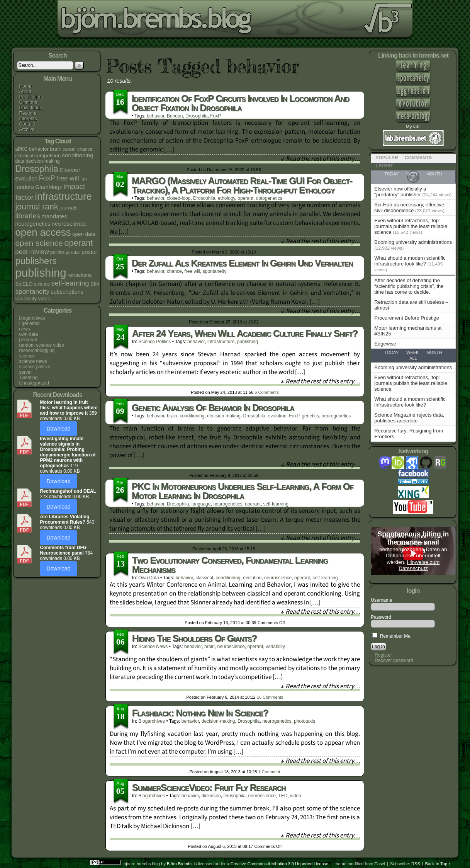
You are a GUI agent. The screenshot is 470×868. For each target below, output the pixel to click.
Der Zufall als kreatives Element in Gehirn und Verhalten (242, 263)
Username (381, 600)
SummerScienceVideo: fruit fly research (209, 787)
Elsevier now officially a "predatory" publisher (400, 192)
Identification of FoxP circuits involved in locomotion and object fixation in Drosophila (240, 103)
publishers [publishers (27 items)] (36, 261)
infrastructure (221, 342)
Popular (387, 158)
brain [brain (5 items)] (56, 149)
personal (28, 340)
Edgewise (385, 344)
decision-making (224, 416)
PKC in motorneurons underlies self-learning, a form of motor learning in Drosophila (243, 491)
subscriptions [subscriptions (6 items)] (67, 292)
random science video (42, 345)
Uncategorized (34, 383)
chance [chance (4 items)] (85, 149)
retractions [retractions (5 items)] (80, 275)
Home (25, 86)
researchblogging (37, 351)
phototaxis (305, 721)
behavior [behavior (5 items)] (39, 149)
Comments (266, 392)
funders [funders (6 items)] (24, 187)
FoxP (215, 116)
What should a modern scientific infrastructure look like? (410, 261)
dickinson (211, 796)
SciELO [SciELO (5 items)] (24, 284)
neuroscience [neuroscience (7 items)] (69, 224)
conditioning (192, 416)
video (296, 796)
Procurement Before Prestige (407, 318)
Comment (273, 170)
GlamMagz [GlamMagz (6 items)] (49, 187)
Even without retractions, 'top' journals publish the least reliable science (411, 226)
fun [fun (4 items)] (84, 179)
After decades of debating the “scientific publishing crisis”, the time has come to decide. (409, 286)
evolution (277, 416)
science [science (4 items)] (42, 284)
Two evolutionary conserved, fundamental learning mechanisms (230, 565)
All (413, 358)
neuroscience (278, 578)
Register (383, 655)
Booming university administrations (413, 242)
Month (434, 352)
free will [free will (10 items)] (68, 178)
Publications (31, 97)
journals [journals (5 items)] (69, 208)
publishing (248, 342)
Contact (27, 124)
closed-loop (179, 198)
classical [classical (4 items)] (24, 156)
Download (58, 429)
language (201, 504)
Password (381, 617)
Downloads (30, 108)
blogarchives (32, 318)
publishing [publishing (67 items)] (41, 273)
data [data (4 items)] (20, 161)
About (25, 92)
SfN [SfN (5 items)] (95, 284)
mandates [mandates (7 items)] (54, 216)
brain (172, 416)
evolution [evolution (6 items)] (26, 179)
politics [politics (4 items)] (57, 252)
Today (392, 352)
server (25, 372)
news (24, 329)
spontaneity (215, 271)
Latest (384, 166)
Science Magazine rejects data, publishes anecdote (409, 418)
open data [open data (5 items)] (84, 234)
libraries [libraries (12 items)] (27, 216)
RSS (416, 864)
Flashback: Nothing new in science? (200, 713)
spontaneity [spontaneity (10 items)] (32, 291)
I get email (30, 323)
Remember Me (391, 636)
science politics (35, 367)
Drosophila (196, 116)
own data (28, 334)
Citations (28, 102)
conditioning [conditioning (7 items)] (78, 155)
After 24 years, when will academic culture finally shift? (245, 333)
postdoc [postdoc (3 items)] (73, 252)
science (27, 356)
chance (174, 271)
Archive (27, 129)
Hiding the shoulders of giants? (194, 638)
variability (275, 647)
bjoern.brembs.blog (192, 21)
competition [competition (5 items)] (48, 156)
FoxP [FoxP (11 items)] (47, 178)
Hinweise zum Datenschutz (419, 565)
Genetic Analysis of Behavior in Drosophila (213, 408)
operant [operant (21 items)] (78, 243)
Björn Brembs (180, 864)
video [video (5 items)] (44, 299)
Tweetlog (28, 378)
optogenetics (269, 198)
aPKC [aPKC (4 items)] (21, 149)
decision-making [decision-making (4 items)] (42, 161)
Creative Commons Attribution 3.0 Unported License (279, 864)
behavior (155, 116)
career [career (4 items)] (69, 149)
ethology (226, 198)
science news (33, 361)
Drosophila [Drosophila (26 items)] (36, 169)
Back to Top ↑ (438, 864)
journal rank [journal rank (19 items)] (36, 207)
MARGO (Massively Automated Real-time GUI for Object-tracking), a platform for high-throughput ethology (242, 185)
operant (245, 198)
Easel (380, 864)
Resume (28, 113)
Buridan (175, 116)
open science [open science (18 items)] (39, 243)
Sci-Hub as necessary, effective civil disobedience (409, 208)
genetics (310, 416)
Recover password (394, 660)
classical (204, 578)
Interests (28, 119)
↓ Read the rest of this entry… (320, 159)
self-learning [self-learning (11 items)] (70, 283)
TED (283, 796)
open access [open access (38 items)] (43, 232)
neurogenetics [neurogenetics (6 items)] (33, 224)
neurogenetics (336, 416)
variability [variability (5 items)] (26, 299)
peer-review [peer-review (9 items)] (32, 252)
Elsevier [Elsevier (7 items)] (70, 170)
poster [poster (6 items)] (89, 252)
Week (412, 352)
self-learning (276, 504)
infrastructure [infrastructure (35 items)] (63, 196)
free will (192, 271)
